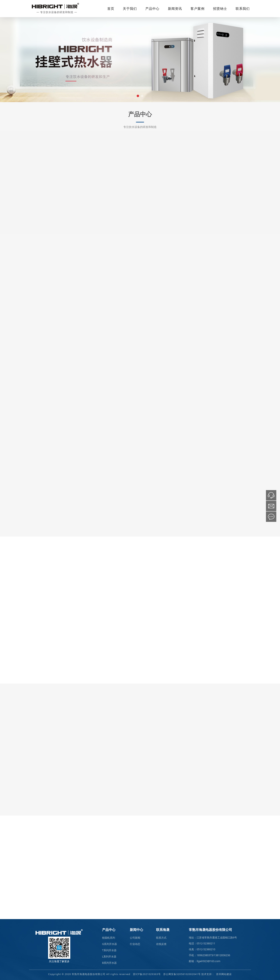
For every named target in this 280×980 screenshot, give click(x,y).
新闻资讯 (175, 8)
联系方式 (161, 938)
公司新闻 (135, 938)
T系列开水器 (109, 950)
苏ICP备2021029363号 (147, 974)
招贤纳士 (220, 8)
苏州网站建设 (224, 974)
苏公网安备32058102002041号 (182, 974)
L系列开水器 (109, 956)
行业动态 (135, 944)
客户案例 (198, 8)
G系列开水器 (109, 944)
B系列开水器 (109, 963)
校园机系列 (109, 938)
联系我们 (243, 8)
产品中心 (152, 8)
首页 (111, 8)
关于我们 (130, 8)
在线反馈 (161, 944)
